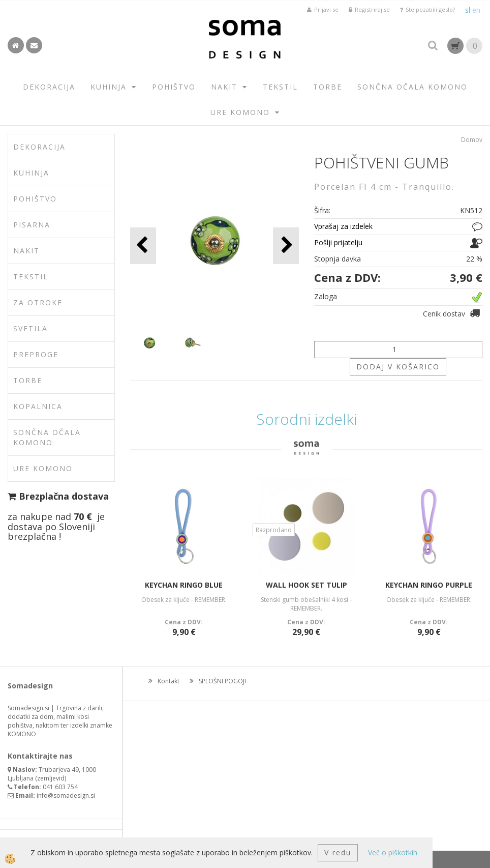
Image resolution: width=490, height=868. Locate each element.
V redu (338, 852)
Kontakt (169, 681)
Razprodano (274, 530)
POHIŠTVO (174, 87)
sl (468, 10)
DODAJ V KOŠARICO (398, 367)
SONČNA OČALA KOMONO (412, 87)
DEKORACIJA (49, 87)
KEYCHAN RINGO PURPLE (429, 585)
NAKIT (224, 87)
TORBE (328, 87)
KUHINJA (109, 87)
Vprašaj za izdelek (343, 226)
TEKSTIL (280, 87)
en (476, 10)
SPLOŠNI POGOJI (222, 681)
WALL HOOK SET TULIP (307, 585)
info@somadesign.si (66, 795)
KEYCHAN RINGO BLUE (184, 585)
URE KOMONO (240, 112)
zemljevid (51, 778)
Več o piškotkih (393, 852)
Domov (472, 140)
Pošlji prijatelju (338, 242)
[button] (286, 245)
